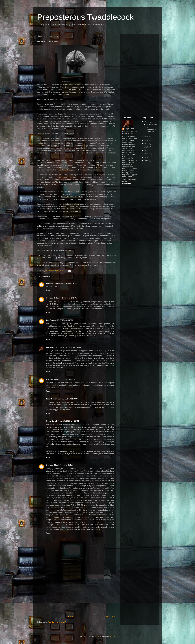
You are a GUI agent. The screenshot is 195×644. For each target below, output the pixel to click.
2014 (147, 144)
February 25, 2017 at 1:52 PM (66, 298)
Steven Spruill (51, 421)
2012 (147, 150)
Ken (47, 320)
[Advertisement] (77, 595)
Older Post (111, 617)
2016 (147, 137)
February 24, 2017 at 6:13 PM (65, 283)
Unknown (50, 298)
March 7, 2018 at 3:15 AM (64, 465)
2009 (147, 160)
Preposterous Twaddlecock (85, 17)
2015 (147, 140)
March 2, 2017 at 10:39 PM (65, 379)
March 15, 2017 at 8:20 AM (68, 421)
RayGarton (50, 347)
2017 (147, 122)
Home (71, 617)
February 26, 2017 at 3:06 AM (70, 347)
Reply (48, 290)
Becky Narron (51, 399)
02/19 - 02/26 (152, 124)
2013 (147, 147)
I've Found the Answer (152, 131)
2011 (147, 154)
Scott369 (49, 283)
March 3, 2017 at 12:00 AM (68, 399)
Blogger (113, 636)
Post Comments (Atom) (57, 622)
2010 (147, 157)
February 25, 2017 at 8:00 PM (61, 320)
